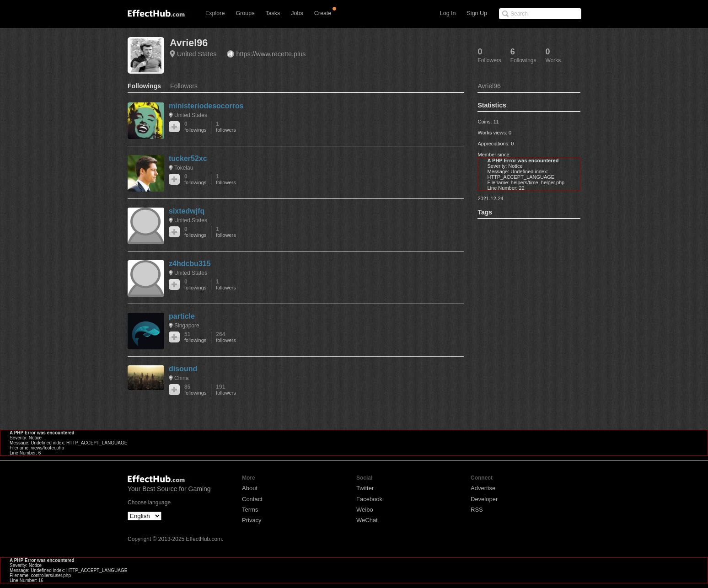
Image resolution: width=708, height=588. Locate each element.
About (250, 488)
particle (182, 316)
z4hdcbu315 (190, 264)
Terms (250, 510)
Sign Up (477, 13)
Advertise (483, 488)
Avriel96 (189, 43)
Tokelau (184, 168)
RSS (477, 510)
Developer (484, 499)
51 (195, 337)
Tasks (273, 13)
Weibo (365, 510)
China (181, 378)
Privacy (252, 520)
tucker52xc (188, 158)
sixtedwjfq (187, 211)
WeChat (367, 520)
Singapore (187, 326)
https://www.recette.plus (271, 54)
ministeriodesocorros (206, 106)
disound (183, 369)
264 (226, 337)
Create (323, 13)
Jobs (297, 13)
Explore (215, 13)
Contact (252, 499)
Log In (448, 13)
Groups (245, 13)
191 (226, 390)
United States (197, 54)
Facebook (369, 499)
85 (195, 390)
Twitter (365, 488)
